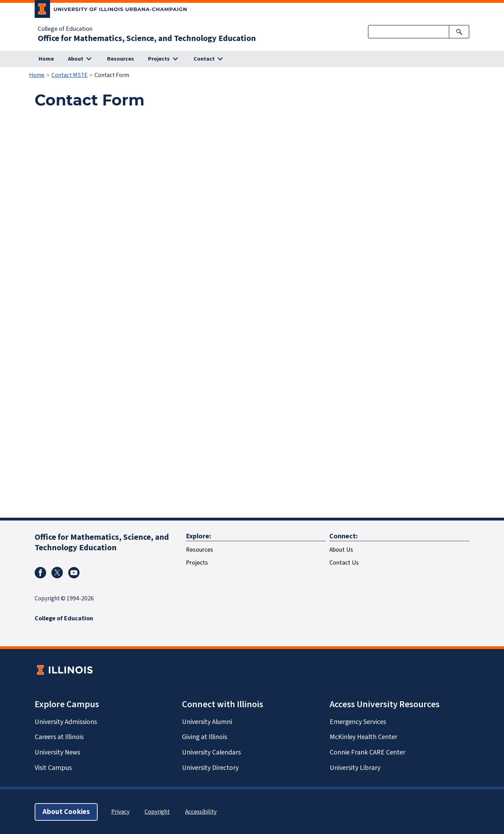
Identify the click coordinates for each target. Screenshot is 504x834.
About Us (341, 550)
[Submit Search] (459, 32)
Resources (121, 59)
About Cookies (66, 812)
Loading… (147, 310)
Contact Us (344, 563)
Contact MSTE (69, 75)
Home (46, 59)
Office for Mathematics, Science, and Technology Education (147, 39)
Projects (197, 563)
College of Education (65, 29)
